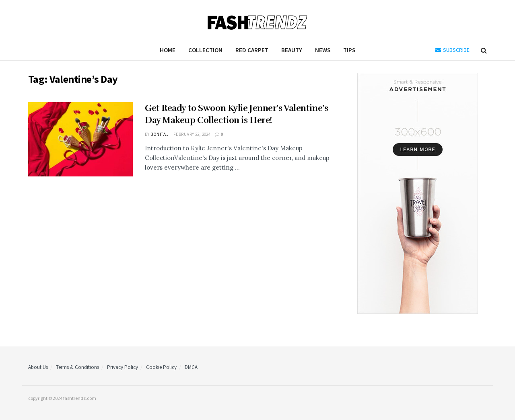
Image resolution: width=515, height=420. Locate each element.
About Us (38, 367)
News (323, 50)
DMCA (191, 367)
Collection (205, 50)
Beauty (292, 50)
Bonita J (160, 134)
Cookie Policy (161, 367)
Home (168, 50)
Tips (349, 50)
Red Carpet (252, 50)
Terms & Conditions (77, 367)
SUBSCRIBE (452, 50)
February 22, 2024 (192, 134)
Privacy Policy (123, 367)
